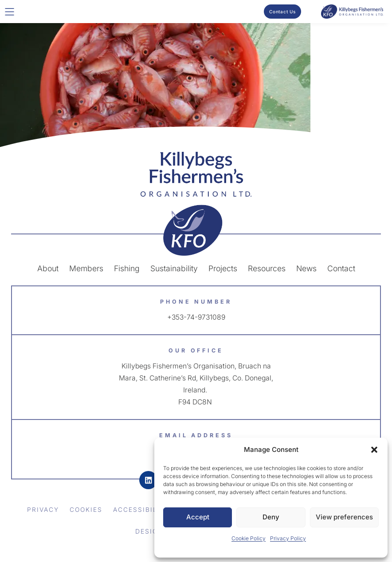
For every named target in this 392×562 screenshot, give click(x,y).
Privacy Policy (288, 538)
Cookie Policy (249, 538)
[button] (374, 450)
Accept (198, 517)
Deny (271, 517)
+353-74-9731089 (196, 317)
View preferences (344, 517)
